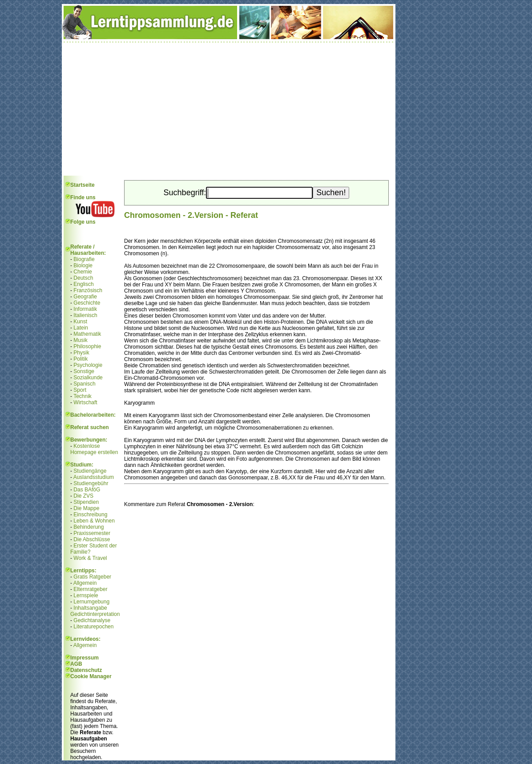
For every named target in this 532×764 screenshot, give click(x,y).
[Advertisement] (229, 109)
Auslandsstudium (94, 477)
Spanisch (84, 384)
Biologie (83, 265)
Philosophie (87, 346)
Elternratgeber (90, 589)
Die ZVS (83, 496)
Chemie (83, 272)
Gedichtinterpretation (95, 614)
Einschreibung (90, 515)
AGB (76, 664)
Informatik (85, 309)
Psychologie (88, 365)
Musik (80, 340)
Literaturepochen (93, 627)
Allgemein (85, 583)
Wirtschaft (85, 402)
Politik (81, 359)
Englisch (83, 284)
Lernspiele (86, 595)
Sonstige (84, 371)
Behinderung (89, 527)
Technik (83, 396)
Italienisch (85, 315)
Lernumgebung (91, 602)
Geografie (85, 297)
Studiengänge (90, 471)
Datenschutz (86, 670)
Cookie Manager (91, 676)
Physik (81, 353)
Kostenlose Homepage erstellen (94, 449)
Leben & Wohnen (94, 521)
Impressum (85, 658)
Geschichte (87, 303)
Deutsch (83, 278)
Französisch (88, 290)
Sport (80, 390)
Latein (81, 328)
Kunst (80, 322)
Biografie (84, 259)
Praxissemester (92, 533)
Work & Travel (90, 558)
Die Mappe (86, 508)
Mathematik (87, 334)
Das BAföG (87, 490)
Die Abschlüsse (92, 539)
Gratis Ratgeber (92, 577)
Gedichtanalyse (92, 620)
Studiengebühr (91, 483)
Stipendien (86, 502)
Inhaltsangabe (90, 608)
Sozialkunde (88, 378)
